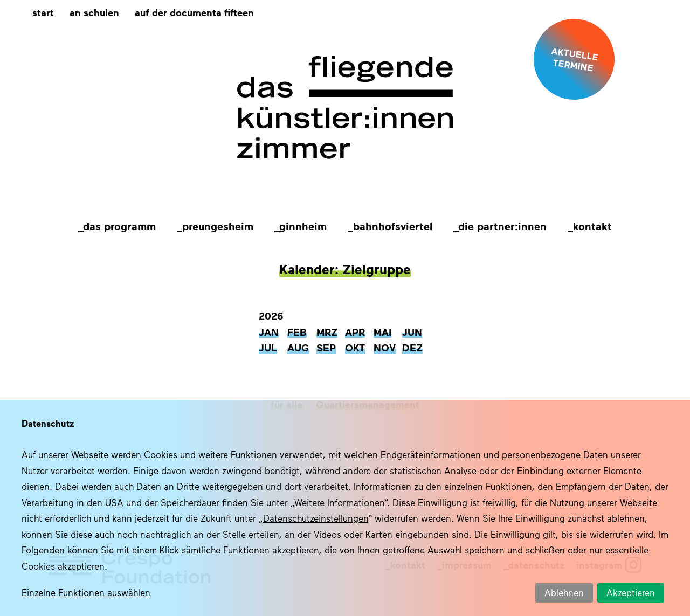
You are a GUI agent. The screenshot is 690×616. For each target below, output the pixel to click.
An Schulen (94, 12)
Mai (382, 332)
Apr (355, 332)
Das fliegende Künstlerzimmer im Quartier (345, 108)
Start (43, 12)
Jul (268, 347)
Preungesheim (218, 226)
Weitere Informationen (339, 502)
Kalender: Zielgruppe (345, 269)
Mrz (327, 332)
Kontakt (592, 226)
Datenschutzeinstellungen (316, 518)
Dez (412, 347)
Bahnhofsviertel (393, 226)
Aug (298, 347)
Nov (385, 347)
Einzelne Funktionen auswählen (86, 592)
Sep (326, 347)
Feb (297, 332)
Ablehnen (564, 592)
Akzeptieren (631, 592)
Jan (269, 332)
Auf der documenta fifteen (194, 12)
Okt (355, 347)
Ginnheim (303, 226)
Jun (412, 332)
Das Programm (119, 226)
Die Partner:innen (502, 226)
